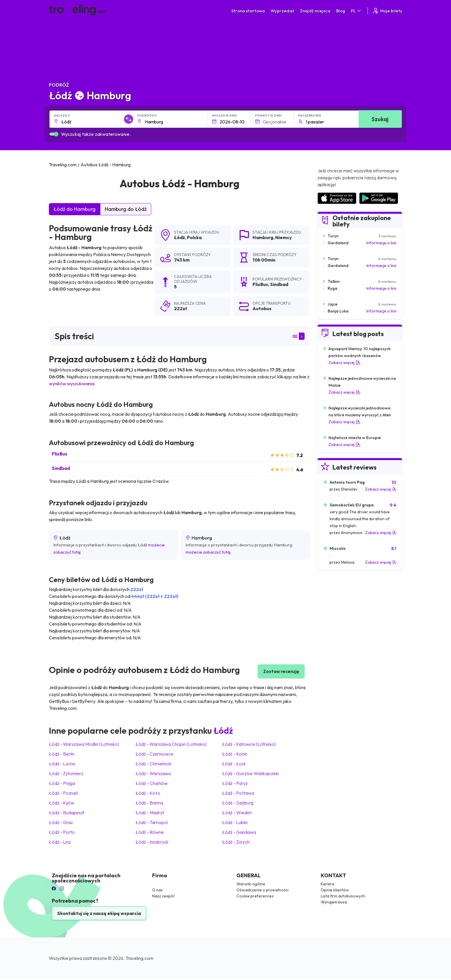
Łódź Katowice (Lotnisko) (249, 744)
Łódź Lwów (62, 764)
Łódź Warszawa (153, 773)
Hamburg (263, 237)
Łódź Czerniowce (154, 754)
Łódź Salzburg (238, 803)
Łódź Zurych (236, 842)
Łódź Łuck (234, 764)
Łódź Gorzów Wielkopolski (250, 773)
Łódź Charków (152, 783)
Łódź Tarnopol (152, 822)
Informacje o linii (381, 243)
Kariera (327, 884)
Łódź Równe (150, 832)
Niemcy (284, 237)
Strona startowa (248, 11)
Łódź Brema (149, 803)
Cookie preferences (255, 896)
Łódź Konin (235, 754)
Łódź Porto (62, 832)
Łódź (179, 237)
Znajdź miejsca (315, 11)
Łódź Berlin (62, 754)
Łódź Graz (61, 822)
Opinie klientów (335, 890)
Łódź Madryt (150, 813)
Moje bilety (387, 11)
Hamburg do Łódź (126, 209)
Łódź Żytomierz (66, 773)
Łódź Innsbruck (152, 842)
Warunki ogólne (251, 884)
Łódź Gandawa (239, 832)
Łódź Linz (60, 842)
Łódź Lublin (235, 822)
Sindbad (61, 468)
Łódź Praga (62, 783)
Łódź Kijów (62, 803)
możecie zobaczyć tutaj (208, 552)
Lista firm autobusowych (343, 896)
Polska (194, 237)
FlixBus (60, 454)
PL (356, 11)
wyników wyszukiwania (72, 384)
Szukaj (380, 119)
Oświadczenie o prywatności (262, 890)
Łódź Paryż (235, 783)
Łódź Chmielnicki (153, 764)
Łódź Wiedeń (237, 813)
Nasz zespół (164, 896)
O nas (157, 890)
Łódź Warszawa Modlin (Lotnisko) (84, 744)
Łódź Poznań (64, 793)
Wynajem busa (334, 902)
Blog (341, 11)
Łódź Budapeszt (67, 813)
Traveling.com (139, 958)
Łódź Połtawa (238, 793)
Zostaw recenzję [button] (281, 671)
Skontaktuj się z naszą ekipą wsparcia (99, 913)
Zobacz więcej (344, 363)
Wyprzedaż (282, 11)
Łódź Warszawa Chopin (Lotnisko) (171, 744)
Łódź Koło (148, 793)
